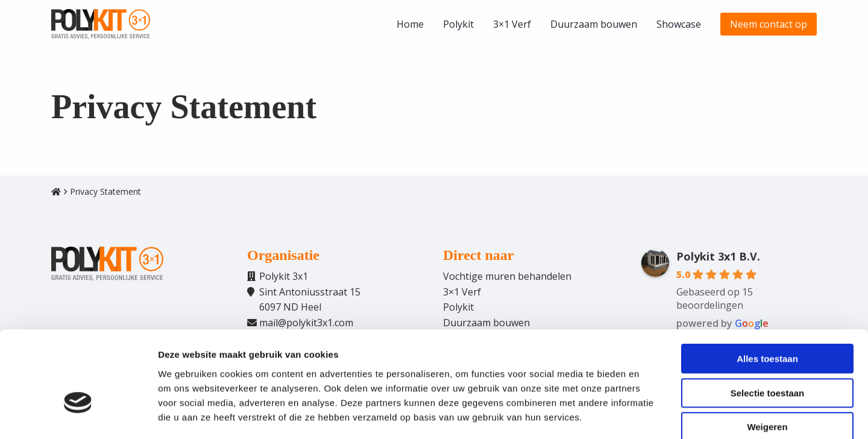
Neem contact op (769, 24)
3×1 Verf (512, 24)
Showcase (679, 24)
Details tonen (651, 415)
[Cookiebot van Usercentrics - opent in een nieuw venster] (78, 415)
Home (410, 24)
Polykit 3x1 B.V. (718, 256)
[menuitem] (410, 24)
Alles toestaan (767, 295)
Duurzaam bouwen (594, 24)
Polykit (458, 24)
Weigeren (767, 363)
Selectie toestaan (768, 329)
